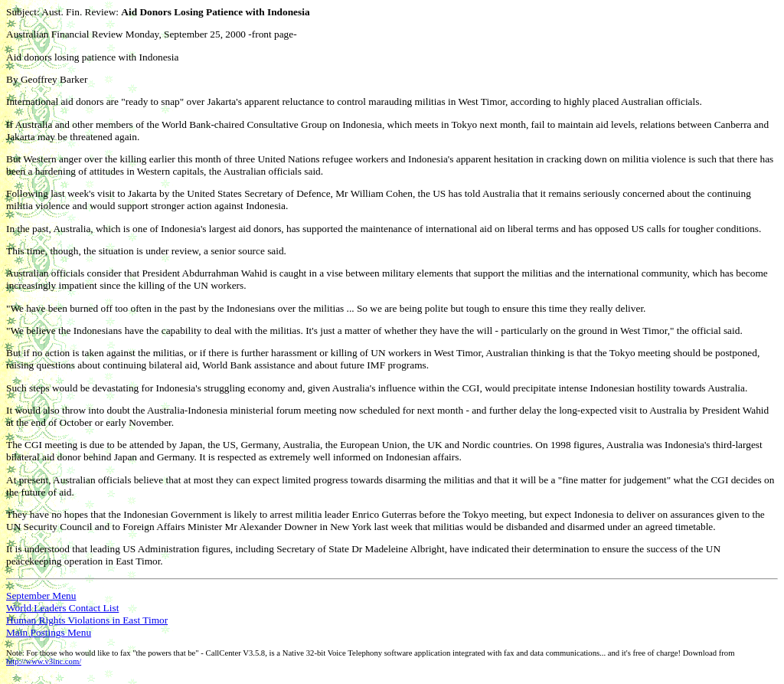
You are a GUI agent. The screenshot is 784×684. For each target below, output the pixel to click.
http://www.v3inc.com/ (44, 661)
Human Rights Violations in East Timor (87, 620)
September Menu (41, 596)
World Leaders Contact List (62, 608)
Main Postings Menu (49, 632)
